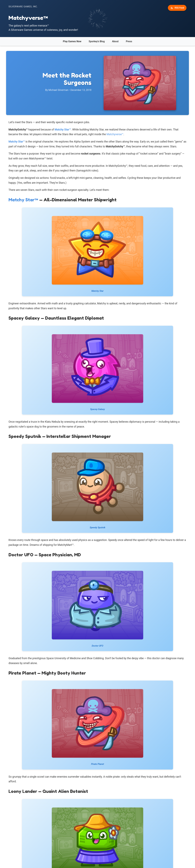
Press (129, 41)
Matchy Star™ (63, 130)
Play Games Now (72, 41)
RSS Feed (177, 8)
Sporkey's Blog (97, 41)
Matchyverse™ (115, 134)
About (115, 41)
